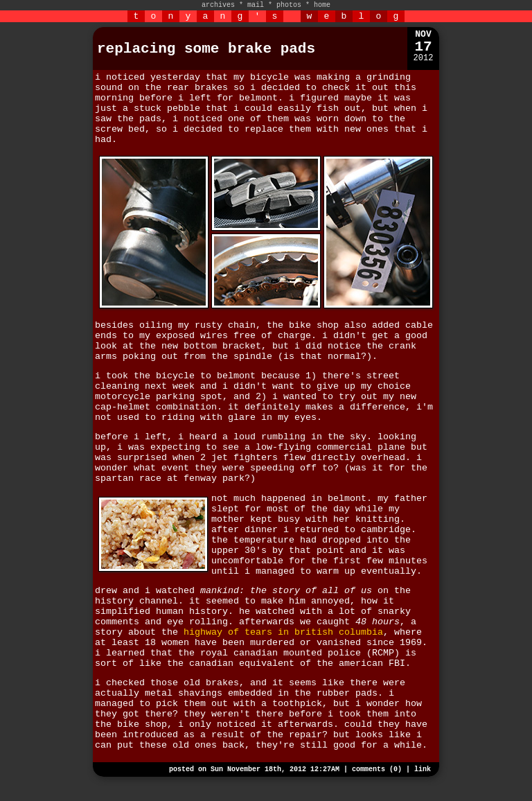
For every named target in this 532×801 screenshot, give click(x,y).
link (423, 769)
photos (289, 5)
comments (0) (377, 769)
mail (256, 5)
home (322, 5)
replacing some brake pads (206, 49)
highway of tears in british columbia (283, 632)
